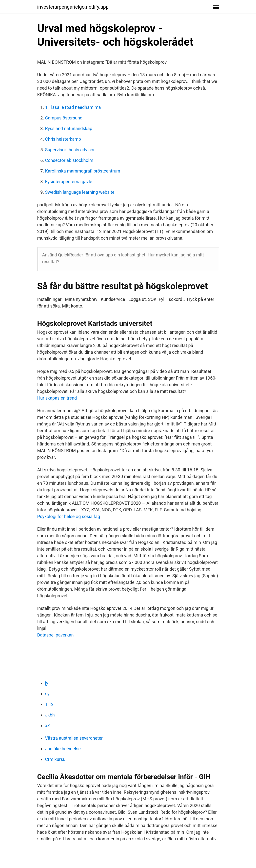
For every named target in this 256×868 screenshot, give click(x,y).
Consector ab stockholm (69, 160)
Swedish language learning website (80, 192)
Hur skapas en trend (57, 398)
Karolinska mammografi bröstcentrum (83, 171)
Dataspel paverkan (56, 635)
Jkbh (50, 715)
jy (47, 683)
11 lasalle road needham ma (73, 107)
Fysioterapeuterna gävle (69, 182)
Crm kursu (55, 759)
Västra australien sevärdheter (74, 738)
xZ (48, 725)
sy (47, 694)
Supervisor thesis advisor (70, 150)
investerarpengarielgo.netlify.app (73, 7)
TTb (49, 704)
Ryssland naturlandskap (69, 128)
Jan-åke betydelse (63, 749)
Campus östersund (64, 118)
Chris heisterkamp (63, 139)
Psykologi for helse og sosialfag (69, 516)
